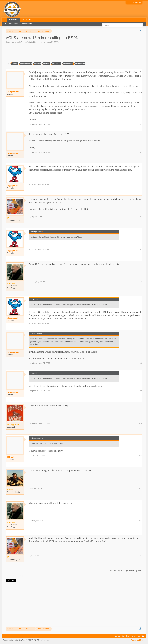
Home (133, 636)
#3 (141, 184)
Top (139, 636)
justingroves (33, 423)
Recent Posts (26, 24)
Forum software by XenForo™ (26, 640)
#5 (141, 249)
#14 (141, 556)
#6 (141, 282)
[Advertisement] (65, 53)
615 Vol (10, 457)
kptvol (31, 488)
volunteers (80, 64)
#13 (141, 521)
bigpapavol (12, 186)
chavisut (32, 282)
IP (29, 217)
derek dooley (26, 64)
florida (46, 64)
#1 (141, 124)
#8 (141, 363)
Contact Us (119, 636)
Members (27, 20)
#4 (141, 217)
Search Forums (11, 24)
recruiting (56, 64)
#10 (141, 423)
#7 (141, 323)
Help (127, 636)
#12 (141, 488)
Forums (13, 20)
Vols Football (22, 42)
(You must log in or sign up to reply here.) (126, 571)
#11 (141, 456)
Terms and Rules (138, 640)
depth (15, 64)
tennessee (68, 64)
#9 (141, 391)
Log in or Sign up (134, 2)
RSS (143, 636)
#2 (141, 152)
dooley (37, 64)
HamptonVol (42, 42)
